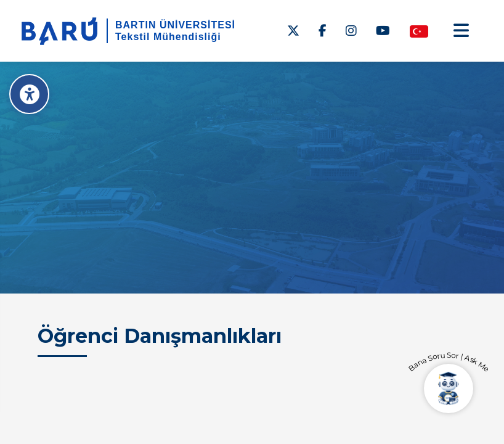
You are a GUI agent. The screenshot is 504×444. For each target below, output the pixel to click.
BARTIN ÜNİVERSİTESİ (175, 25)
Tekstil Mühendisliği (168, 37)
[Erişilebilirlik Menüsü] (29, 94)
